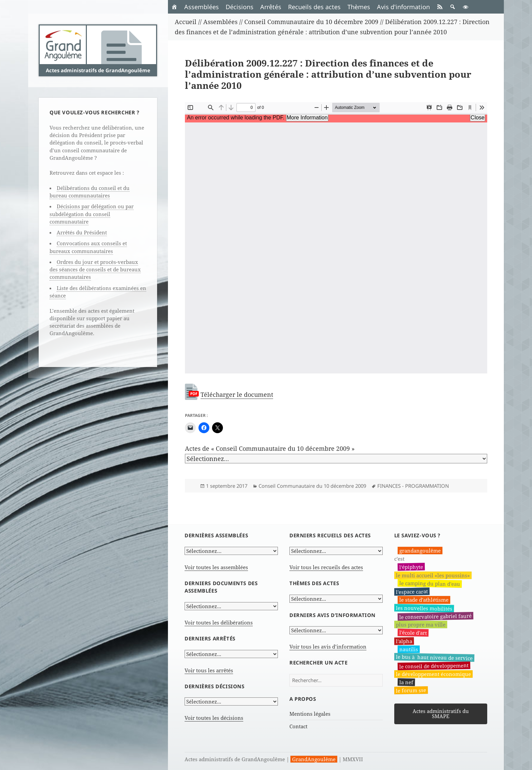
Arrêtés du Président (82, 232)
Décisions (240, 7)
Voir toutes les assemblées (216, 567)
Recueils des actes (314, 7)
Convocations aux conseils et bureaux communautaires (88, 247)
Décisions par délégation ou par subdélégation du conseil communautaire (92, 214)
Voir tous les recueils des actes (326, 567)
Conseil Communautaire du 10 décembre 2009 (312, 486)
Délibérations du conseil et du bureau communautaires (90, 192)
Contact (298, 726)
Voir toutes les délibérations (219, 622)
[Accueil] (174, 7)
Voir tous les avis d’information (328, 647)
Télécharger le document (237, 394)
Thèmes (359, 7)
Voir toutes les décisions (214, 718)
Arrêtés (271, 7)
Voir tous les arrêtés (209, 670)
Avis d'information (403, 7)
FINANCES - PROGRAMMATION (413, 486)
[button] (453, 7)
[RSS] (440, 7)
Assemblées (202, 7)
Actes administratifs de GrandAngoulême (98, 70)
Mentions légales (310, 714)
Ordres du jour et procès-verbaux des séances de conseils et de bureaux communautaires (95, 269)
